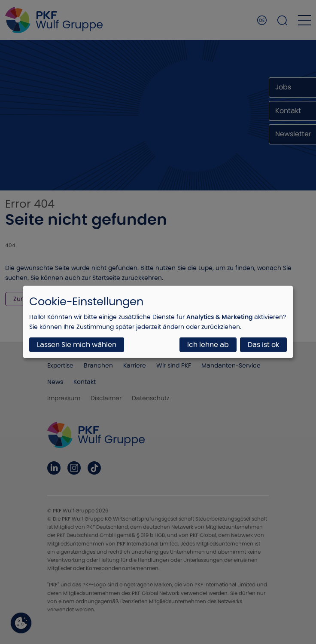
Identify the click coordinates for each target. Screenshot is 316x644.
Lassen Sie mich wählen (77, 345)
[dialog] (158, 322)
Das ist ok (263, 345)
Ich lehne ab (208, 345)
